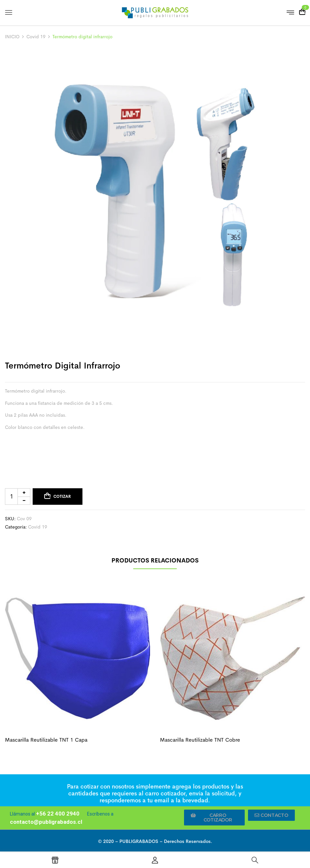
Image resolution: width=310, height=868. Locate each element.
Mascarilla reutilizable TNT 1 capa (46, 740)
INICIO (12, 37)
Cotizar (62, 497)
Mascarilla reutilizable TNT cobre (200, 740)
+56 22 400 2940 (58, 814)
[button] (214, 818)
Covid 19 (36, 37)
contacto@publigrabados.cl (46, 822)
